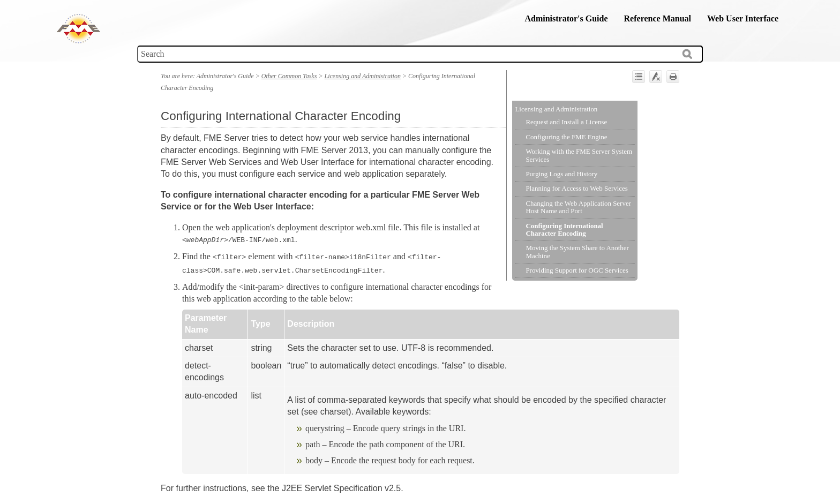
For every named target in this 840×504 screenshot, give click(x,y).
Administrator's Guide (566, 18)
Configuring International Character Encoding (564, 230)
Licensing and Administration (556, 109)
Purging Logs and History (561, 174)
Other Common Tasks (289, 76)
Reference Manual (658, 18)
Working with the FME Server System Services (579, 155)
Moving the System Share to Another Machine (577, 251)
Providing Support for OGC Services (577, 270)
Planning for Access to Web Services (576, 188)
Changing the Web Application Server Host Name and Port (578, 207)
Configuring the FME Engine (566, 137)
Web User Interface (743, 18)
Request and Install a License (566, 122)
